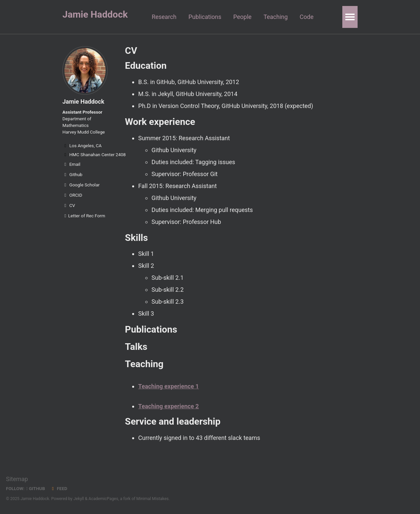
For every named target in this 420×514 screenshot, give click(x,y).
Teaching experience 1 (168, 386)
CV (69, 205)
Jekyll (79, 499)
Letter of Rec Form (84, 216)
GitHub (36, 488)
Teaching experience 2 (168, 406)
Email (71, 164)
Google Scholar (81, 185)
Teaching (276, 17)
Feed (59, 488)
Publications (205, 17)
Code (307, 17)
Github (72, 174)
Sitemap (17, 479)
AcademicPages (103, 499)
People (243, 17)
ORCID (72, 195)
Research (164, 17)
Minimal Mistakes (153, 499)
